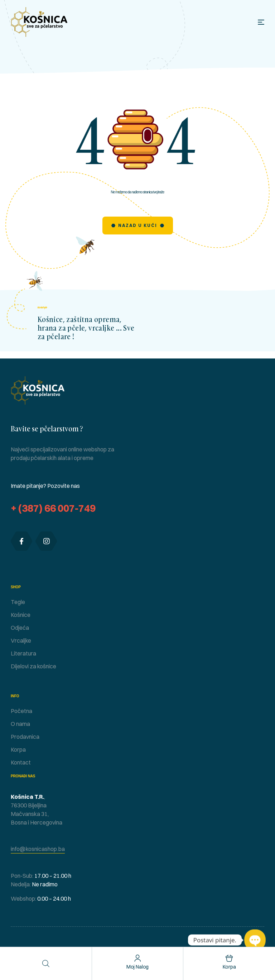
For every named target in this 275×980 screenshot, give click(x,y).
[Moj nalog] (138, 958)
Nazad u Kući (138, 225)
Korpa (229, 967)
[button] (38, 849)
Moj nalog (138, 967)
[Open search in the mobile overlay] (46, 963)
